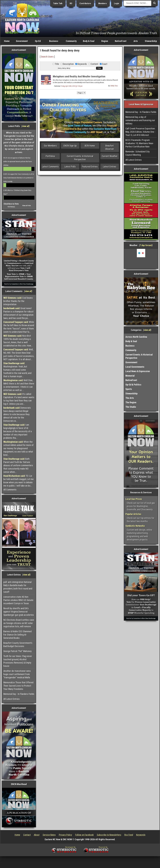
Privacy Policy (65, 835)
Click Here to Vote (11, 204)
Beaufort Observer (110, 147)
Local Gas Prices (134, 499)
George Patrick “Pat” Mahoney (18, 651)
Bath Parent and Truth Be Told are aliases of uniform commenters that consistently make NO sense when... (18, 465)
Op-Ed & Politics (133, 385)
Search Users (47, 57)
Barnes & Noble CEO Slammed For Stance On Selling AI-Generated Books (17, 635)
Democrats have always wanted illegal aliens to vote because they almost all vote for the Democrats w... (17, 414)
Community (71, 41)
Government (22, 41)
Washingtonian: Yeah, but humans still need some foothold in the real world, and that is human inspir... (17, 370)
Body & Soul (89, 41)
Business (54, 41)
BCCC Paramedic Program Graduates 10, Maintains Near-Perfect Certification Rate (140, 143)
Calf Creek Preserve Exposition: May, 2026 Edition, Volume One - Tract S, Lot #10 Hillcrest (140, 132)
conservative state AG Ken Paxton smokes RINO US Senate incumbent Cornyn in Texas (18, 600)
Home (7, 41)
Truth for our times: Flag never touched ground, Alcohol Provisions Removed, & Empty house (18, 661)
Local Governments (135, 367)
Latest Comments (50, 167)
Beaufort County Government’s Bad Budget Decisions (18, 645)
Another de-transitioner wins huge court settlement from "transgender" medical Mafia (17, 674)
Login (117, 3)
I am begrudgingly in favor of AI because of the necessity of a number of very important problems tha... (18, 431)
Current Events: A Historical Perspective (80, 158)
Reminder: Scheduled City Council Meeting (138, 153)
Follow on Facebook (84, 835)
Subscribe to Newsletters (109, 835)
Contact (27, 835)
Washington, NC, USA (141, 259)
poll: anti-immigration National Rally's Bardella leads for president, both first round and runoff (18, 587)
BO (71, 3)
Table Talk (58, 3)
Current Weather (110, 156)
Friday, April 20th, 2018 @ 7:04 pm (72, 86)
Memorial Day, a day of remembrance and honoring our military (140, 120)
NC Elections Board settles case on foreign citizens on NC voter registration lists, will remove (19, 623)
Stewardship (151, 41)
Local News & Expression (138, 371)
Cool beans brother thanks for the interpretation (18, 301)
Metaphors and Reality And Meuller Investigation (79, 76)
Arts (136, 41)
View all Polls (27, 206)
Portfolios (50, 156)
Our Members (50, 146)
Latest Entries (110, 167)
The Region (131, 402)
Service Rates (49, 835)
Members (103, 3)
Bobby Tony (114, 86)
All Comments (10, 490)
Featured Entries (90, 167)
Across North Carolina (136, 337)
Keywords (141, 835)
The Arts (130, 398)
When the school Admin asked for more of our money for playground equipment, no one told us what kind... (18, 448)
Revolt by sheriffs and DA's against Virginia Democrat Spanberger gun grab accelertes (19, 612)
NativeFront (121, 41)
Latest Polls (70, 167)
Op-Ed (38, 41)
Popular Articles (133, 514)
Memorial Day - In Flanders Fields (19, 694)
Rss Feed (129, 835)
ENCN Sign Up (70, 146)
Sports (129, 389)
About (37, 835)
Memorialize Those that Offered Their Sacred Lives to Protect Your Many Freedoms (18, 686)
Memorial (130, 376)
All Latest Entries (12, 699)
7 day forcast (146, 245)
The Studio (131, 407)
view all (26, 126)
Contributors (85, 3)
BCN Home (90, 146)
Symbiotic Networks (135, 526)
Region (105, 41)
